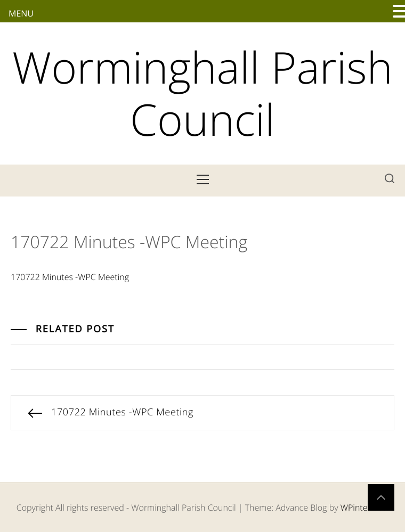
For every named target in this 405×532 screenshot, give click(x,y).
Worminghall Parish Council (203, 93)
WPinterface (364, 508)
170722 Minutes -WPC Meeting (70, 277)
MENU (21, 13)
